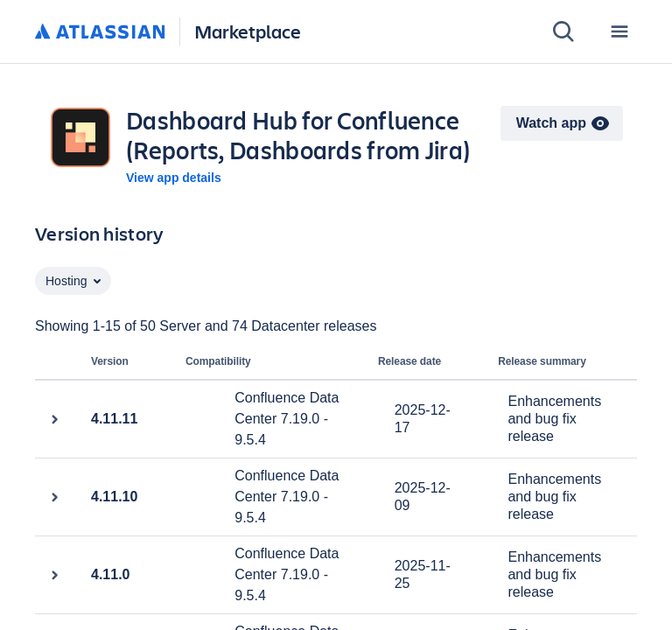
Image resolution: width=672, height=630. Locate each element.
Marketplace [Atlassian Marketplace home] (248, 31)
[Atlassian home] (100, 32)
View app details (174, 178)
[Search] (563, 31)
